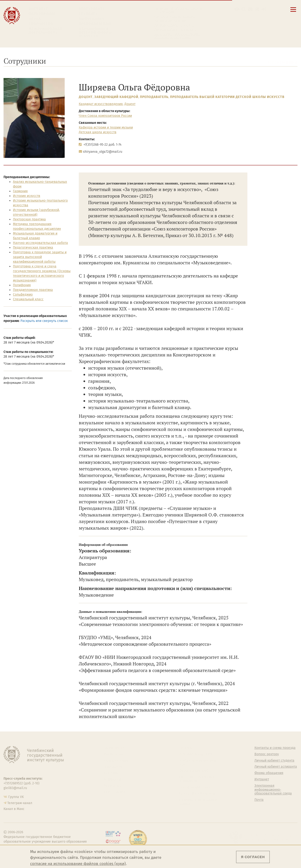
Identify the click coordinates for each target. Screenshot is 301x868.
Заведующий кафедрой (116, 97)
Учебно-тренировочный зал (198, 763)
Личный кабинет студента (174, 25)
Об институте (114, 748)
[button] (237, 9)
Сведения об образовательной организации (178, 10)
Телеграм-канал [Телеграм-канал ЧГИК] (20, 803)
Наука (35, 19)
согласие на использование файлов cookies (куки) (78, 864)
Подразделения (116, 761)
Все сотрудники (282, 63)
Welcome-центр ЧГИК (196, 754)
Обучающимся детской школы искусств (95, 33)
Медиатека (112, 786)
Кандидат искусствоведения (101, 104)
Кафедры (111, 773)
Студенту (88, 14)
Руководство (114, 754)
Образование (42, 14)
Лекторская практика (29, 219)
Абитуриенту (92, 9)
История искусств (27, 196)
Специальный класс (28, 299)
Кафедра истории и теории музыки (106, 127)
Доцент (86, 97)
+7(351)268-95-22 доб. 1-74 (102, 145)
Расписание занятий (170, 21)
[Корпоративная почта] (250, 9)
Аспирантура (114, 779)
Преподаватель (154, 97)
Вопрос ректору (267, 754)
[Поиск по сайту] (244, 9)
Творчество (41, 24)
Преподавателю (95, 24)
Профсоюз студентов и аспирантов (197, 779)
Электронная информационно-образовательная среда (178, 36)
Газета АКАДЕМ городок (197, 794)
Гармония (20, 191)
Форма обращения (269, 773)
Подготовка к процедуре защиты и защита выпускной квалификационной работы (40, 257)
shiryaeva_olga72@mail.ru (103, 152)
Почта (259, 800)
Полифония (22, 285)
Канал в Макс (14, 809)
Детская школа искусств (98, 132)
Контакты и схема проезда (175, 16)
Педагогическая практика (33, 248)
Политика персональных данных (198, 802)
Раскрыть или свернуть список (44, 321)
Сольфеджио (23, 295)
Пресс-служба (115, 792)
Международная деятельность (46, 31)
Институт (38, 9)
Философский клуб (194, 771)
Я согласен (253, 857)
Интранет (262, 779)
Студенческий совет (195, 787)
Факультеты (113, 767)
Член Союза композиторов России (105, 116)
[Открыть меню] (293, 12)
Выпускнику (92, 19)
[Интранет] (257, 9)
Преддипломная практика (33, 290)
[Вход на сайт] (264, 9)
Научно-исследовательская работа (40, 243)
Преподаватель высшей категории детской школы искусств (227, 97)
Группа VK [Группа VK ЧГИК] (16, 797)
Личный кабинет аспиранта (175, 30)
